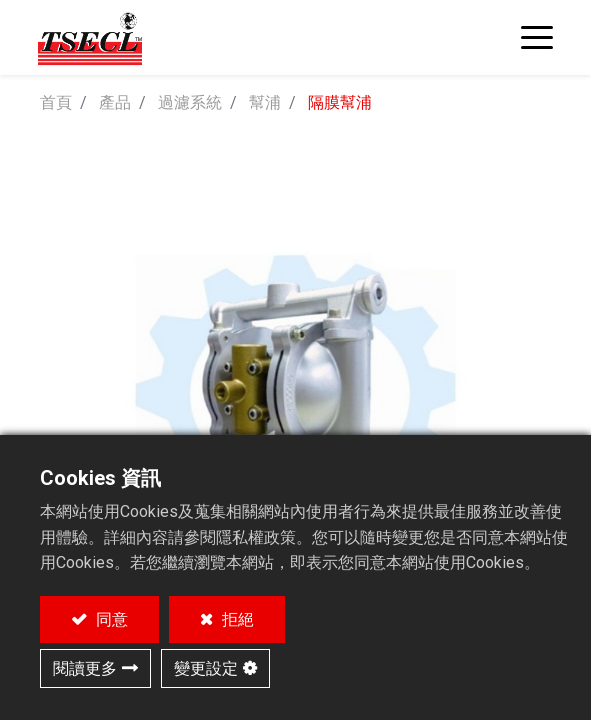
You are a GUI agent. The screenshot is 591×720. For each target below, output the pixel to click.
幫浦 (265, 102)
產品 (115, 102)
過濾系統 (190, 102)
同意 (110, 619)
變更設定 (206, 668)
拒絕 (236, 619)
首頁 (56, 102)
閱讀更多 (85, 668)
